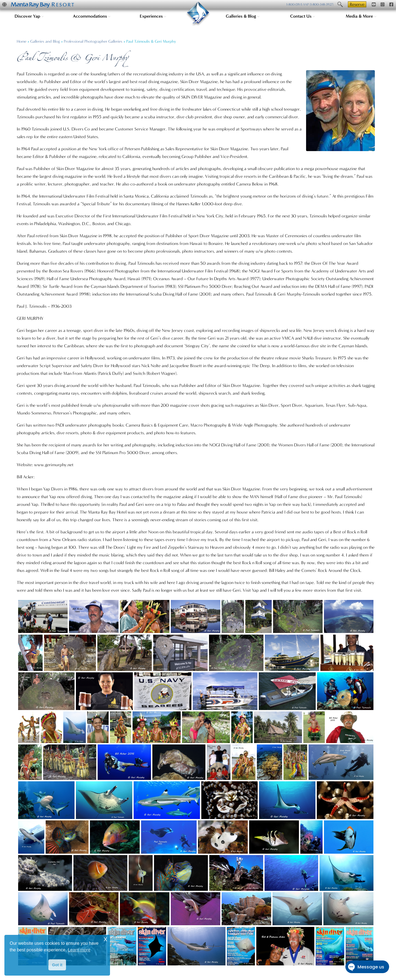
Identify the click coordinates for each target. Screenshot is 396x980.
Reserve (357, 4)
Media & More (361, 16)
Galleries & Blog (243, 16)
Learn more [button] (79, 950)
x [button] (105, 939)
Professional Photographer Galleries (93, 41)
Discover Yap (29, 16)
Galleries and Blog (45, 41)
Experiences (153, 16)
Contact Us (303, 16)
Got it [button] (57, 965)
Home (22, 41)
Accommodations (92, 16)
